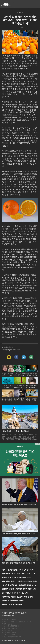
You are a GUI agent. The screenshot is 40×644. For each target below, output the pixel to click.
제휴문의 (17, 613)
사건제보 (11, 613)
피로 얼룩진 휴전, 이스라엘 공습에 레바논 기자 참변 (20, 581)
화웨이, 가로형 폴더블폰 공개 (12, 605)
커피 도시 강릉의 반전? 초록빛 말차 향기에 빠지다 (19, 570)
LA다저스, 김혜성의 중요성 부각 (13, 601)
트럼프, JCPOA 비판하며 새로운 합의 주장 (17, 578)
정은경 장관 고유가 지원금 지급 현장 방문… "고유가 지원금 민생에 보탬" (20, 574)
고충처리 (24, 613)
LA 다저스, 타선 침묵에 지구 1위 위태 (15, 593)
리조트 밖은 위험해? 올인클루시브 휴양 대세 (17, 597)
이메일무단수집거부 (8, 615)
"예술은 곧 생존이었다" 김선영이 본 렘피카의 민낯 (19, 585)
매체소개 (5, 613)
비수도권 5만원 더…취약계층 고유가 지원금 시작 (19, 589)
